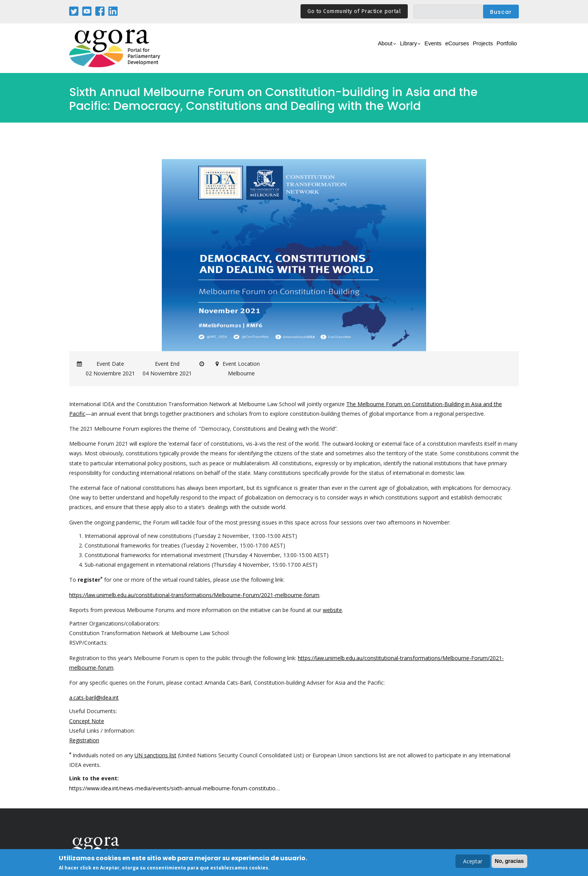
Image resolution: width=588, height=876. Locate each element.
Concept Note (87, 721)
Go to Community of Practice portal (354, 11)
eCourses (438, 49)
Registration (84, 740)
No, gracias (509, 861)
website (332, 610)
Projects (471, 49)
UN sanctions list (155, 755)
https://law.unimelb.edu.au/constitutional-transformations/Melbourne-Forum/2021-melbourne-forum (194, 595)
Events (407, 49)
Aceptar (473, 862)
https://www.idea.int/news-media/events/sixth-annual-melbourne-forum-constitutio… (174, 788)
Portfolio (503, 49)
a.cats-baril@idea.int (94, 698)
